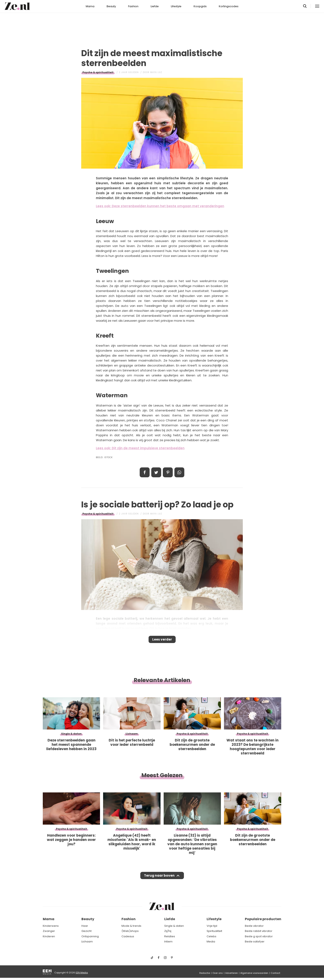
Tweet (156, 472)
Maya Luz (156, 72)
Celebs (211, 936)
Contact (275, 973)
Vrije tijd (212, 926)
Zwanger (49, 931)
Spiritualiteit (214, 931)
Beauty (111, 6)
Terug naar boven (159, 879)
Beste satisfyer (255, 942)
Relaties (170, 936)
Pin (168, 472)
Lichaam (87, 942)
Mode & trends (131, 926)
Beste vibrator (254, 926)
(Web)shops (130, 931)
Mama (90, 6)
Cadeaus (128, 936)
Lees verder (162, 641)
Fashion (133, 6)
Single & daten (174, 926)
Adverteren (232, 973)
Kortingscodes (229, 6)
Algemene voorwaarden (254, 973)
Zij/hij (168, 931)
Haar (85, 926)
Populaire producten (263, 919)
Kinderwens (51, 926)
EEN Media (82, 973)
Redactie (205, 973)
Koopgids (200, 6)
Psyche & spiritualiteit (98, 72)
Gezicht (86, 931)
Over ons (218, 973)
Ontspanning (90, 936)
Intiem (168, 942)
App (179, 472)
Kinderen (49, 936)
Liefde (155, 6)
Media (211, 942)
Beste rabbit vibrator (259, 931)
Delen (145, 472)
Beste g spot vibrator (259, 936)
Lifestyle (176, 6)
